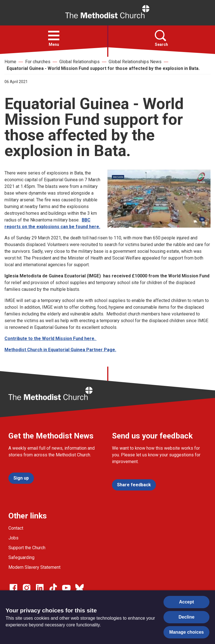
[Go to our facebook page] (13, 588)
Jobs (13, 538)
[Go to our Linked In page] (40, 588)
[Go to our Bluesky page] (80, 588)
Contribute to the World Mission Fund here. (51, 338)
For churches (38, 62)
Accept (187, 602)
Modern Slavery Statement (34, 567)
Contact (16, 528)
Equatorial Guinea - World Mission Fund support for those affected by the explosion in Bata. (103, 68)
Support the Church (27, 548)
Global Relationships (80, 62)
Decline (187, 617)
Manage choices (186, 632)
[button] (54, 36)
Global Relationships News (135, 62)
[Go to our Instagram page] (27, 588)
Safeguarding (21, 557)
